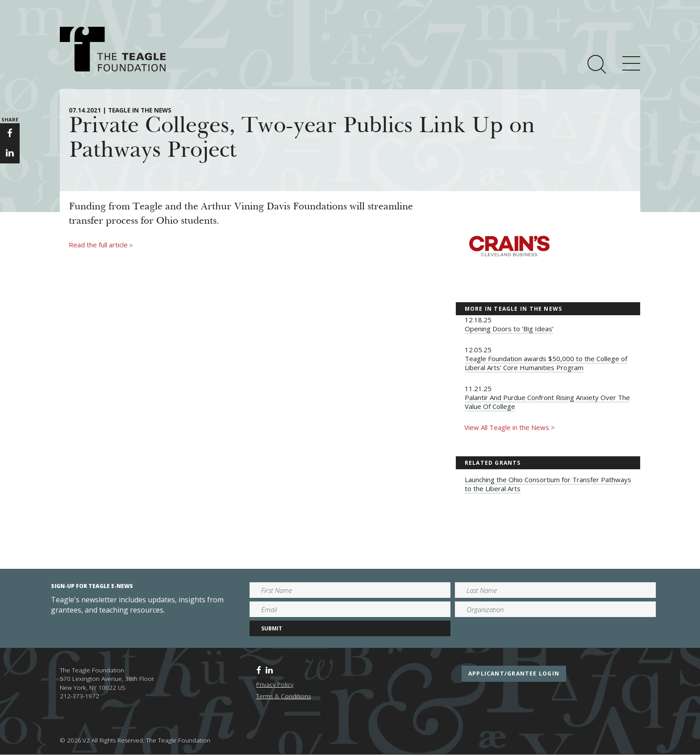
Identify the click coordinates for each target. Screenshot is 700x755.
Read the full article (101, 245)
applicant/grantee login (514, 674)
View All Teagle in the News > (510, 427)
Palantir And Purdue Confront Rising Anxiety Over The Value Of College (547, 402)
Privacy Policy (275, 684)
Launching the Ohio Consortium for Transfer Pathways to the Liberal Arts (548, 484)
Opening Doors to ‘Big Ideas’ (509, 329)
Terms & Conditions (283, 696)
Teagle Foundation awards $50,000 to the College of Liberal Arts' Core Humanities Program (546, 363)
